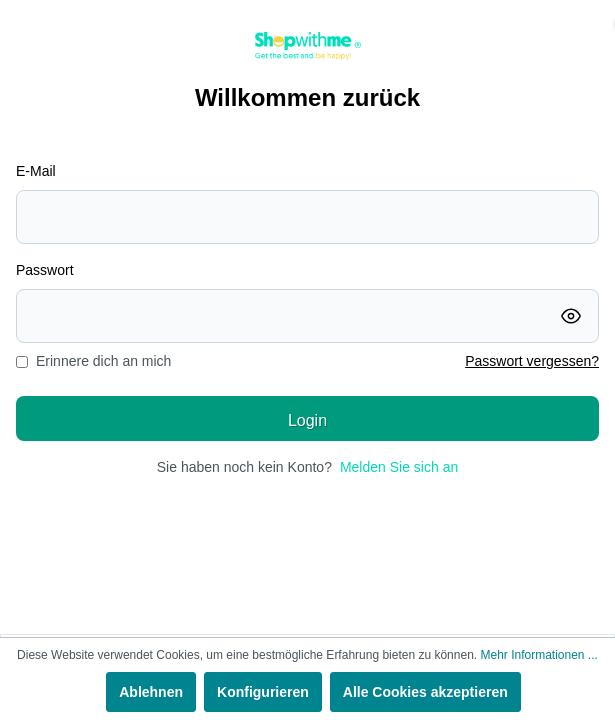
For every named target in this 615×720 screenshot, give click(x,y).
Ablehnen (151, 692)
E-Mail (36, 171)
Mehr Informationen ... (538, 655)
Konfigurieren (263, 692)
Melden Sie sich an (399, 467)
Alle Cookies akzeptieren (425, 692)
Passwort (45, 270)
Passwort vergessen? (532, 361)
